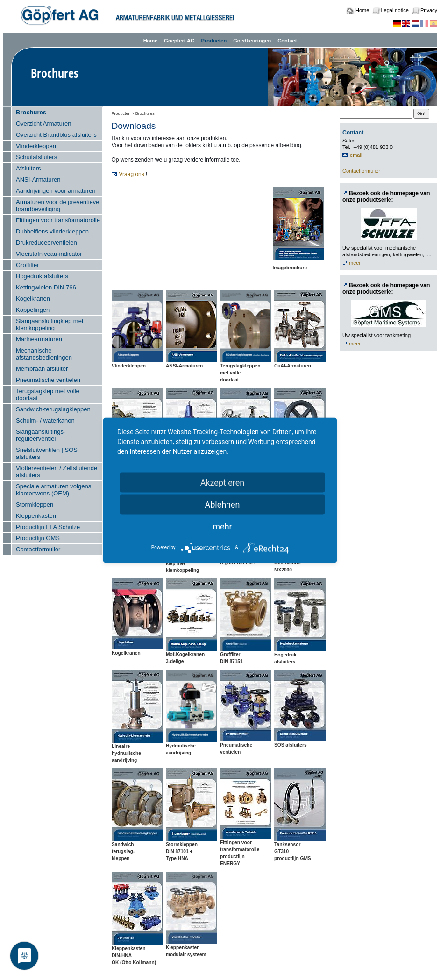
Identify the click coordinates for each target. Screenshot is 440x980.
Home (362, 10)
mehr (222, 526)
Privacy (429, 10)
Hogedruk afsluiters (42, 276)
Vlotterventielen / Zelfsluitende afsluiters (57, 472)
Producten (214, 41)
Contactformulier (38, 549)
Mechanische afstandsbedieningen (44, 354)
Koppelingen (33, 310)
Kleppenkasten (36, 516)
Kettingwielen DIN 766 (46, 287)
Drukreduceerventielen (46, 243)
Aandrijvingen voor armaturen (56, 191)
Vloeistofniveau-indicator (49, 254)
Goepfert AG (179, 41)
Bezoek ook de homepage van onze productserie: (386, 197)
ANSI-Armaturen (38, 180)
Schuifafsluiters (36, 157)
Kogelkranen (33, 299)
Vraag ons (132, 174)
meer (355, 263)
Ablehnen (222, 504)
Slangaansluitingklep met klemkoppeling (50, 324)
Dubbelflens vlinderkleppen (52, 231)
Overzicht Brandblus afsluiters (56, 135)
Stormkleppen (35, 504)
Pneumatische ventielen (48, 380)
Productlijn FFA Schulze (48, 527)
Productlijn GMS (38, 538)
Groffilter (28, 265)
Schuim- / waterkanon (45, 420)
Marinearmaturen (39, 339)
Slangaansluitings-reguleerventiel (41, 435)
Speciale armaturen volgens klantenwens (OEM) (53, 490)
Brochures (31, 112)
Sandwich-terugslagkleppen (53, 409)
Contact (287, 41)
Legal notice (394, 10)
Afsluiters (28, 168)
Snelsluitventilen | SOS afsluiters (47, 453)
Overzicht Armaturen (44, 123)
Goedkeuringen (252, 41)
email (356, 155)
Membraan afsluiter (42, 369)
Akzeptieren (223, 482)
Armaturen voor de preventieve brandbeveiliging (57, 205)
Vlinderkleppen (36, 146)
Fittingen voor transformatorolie (58, 220)
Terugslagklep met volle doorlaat (48, 395)
